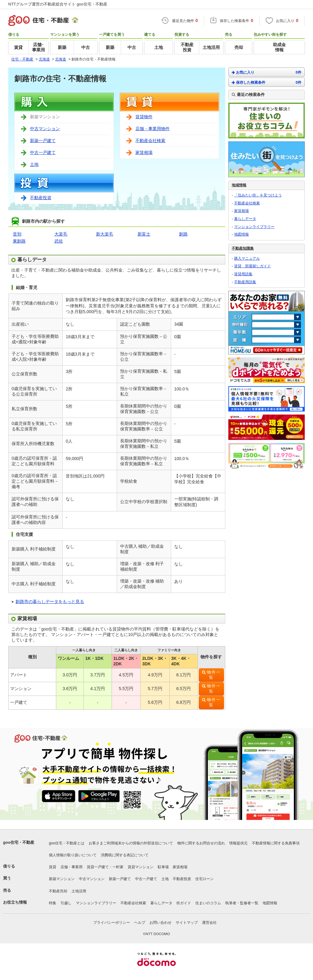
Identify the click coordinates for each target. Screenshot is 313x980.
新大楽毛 (105, 234)
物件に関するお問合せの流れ (201, 843)
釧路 (183, 234)
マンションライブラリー (254, 227)
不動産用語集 (245, 282)
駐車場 (163, 867)
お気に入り (267, 72)
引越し (66, 903)
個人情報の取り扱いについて (73, 855)
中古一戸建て (43, 152)
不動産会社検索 (150, 141)
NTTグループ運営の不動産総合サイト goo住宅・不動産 (58, 4)
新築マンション (62, 879)
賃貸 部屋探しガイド (252, 266)
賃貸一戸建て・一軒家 (105, 867)
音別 (17, 234)
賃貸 (53, 867)
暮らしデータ (245, 219)
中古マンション (45, 129)
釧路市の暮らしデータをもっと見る (50, 602)
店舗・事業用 (72, 867)
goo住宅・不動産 (19, 842)
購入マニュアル (247, 258)
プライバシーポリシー (112, 923)
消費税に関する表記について (125, 855)
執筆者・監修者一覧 (242, 903)
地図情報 (241, 234)
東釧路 (19, 241)
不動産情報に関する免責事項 (276, 843)
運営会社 (209, 923)
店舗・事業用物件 (153, 129)
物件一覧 (214, 675)
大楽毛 (61, 234)
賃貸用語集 (243, 274)
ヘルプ (140, 923)
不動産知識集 (243, 248)
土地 (34, 164)
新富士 (144, 234)
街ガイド (184, 903)
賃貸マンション (141, 867)
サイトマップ (187, 923)
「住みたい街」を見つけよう (258, 195)
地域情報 (239, 185)
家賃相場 (144, 152)
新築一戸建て (43, 141)
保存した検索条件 (267, 82)
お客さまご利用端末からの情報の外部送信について (131, 843)
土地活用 (79, 891)
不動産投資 (41, 198)
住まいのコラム (208, 903)
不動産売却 (58, 891)
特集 (53, 903)
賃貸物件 (144, 117)
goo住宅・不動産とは (67, 843)
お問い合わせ (160, 923)
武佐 (59, 241)
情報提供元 (238, 843)
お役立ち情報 (15, 902)
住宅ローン (204, 879)
